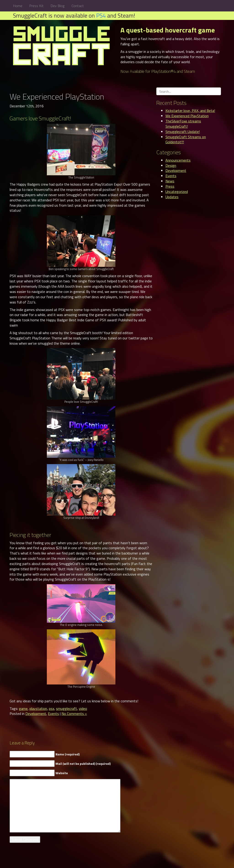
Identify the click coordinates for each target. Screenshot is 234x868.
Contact (78, 6)
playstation (38, 708)
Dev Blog (58, 6)
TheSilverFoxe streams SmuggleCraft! (183, 124)
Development (36, 714)
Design (171, 165)
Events (53, 714)
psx (52, 708)
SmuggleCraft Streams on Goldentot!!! (186, 139)
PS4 (101, 15)
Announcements (178, 160)
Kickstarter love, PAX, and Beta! (190, 111)
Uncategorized (177, 192)
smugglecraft (66, 708)
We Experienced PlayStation (187, 116)
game (23, 708)
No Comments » (74, 714)
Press (170, 186)
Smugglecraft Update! (183, 132)
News (170, 181)
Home (18, 6)
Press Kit (36, 6)
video (83, 708)
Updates (172, 197)
